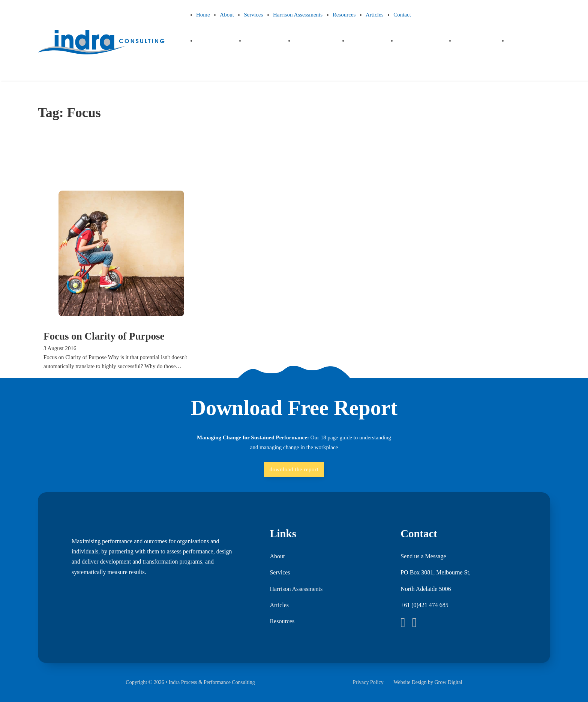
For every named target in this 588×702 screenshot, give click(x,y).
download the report (294, 469)
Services (253, 15)
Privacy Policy (368, 682)
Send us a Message (423, 556)
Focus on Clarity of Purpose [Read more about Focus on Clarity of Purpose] (104, 336)
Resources (344, 15)
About (227, 15)
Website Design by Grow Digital (428, 682)
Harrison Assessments (298, 15)
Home (203, 15)
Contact (402, 15)
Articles (374, 15)
